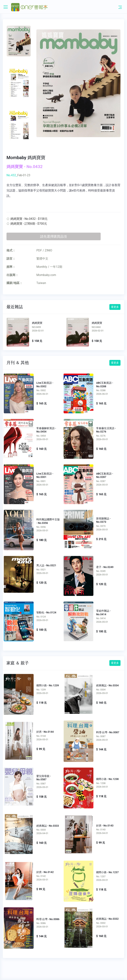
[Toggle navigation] (120, 7)
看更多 (115, 307)
